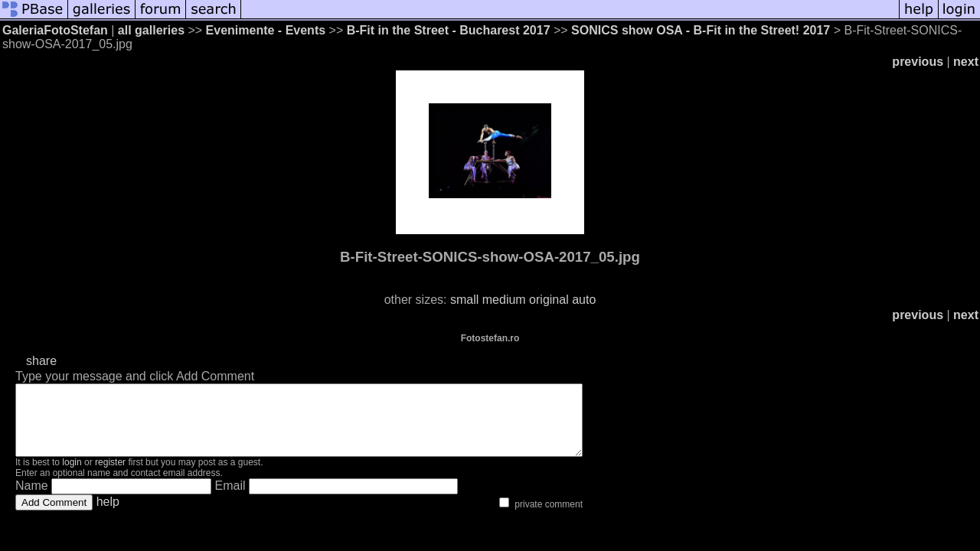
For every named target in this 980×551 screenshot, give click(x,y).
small (464, 300)
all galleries (151, 30)
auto (584, 300)
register (110, 476)
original (549, 300)
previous (918, 62)
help (108, 515)
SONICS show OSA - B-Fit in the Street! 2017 (701, 30)
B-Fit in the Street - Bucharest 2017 (449, 30)
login (72, 476)
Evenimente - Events (266, 30)
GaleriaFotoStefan (55, 30)
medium (504, 300)
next (966, 62)
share (41, 361)
